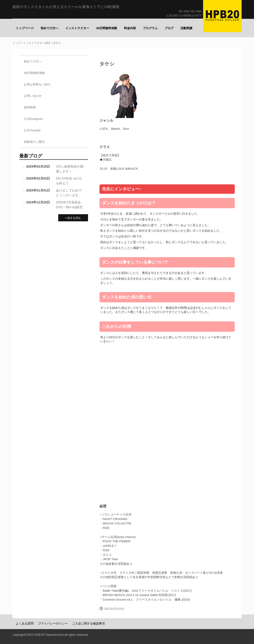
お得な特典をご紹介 (37, 84)
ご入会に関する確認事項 (88, 623)
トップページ (25, 28)
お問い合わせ (33, 96)
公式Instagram (33, 119)
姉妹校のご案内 (34, 142)
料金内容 (130, 28)
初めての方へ (50, 28)
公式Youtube (32, 130)
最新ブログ (31, 156)
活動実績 (186, 28)
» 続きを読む (73, 218)
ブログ (169, 28)
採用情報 (30, 107)
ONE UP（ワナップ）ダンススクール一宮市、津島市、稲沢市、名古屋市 (222, 16)
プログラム (150, 28)
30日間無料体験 (107, 28)
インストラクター (77, 28)
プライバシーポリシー (53, 623)
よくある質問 (25, 623)
